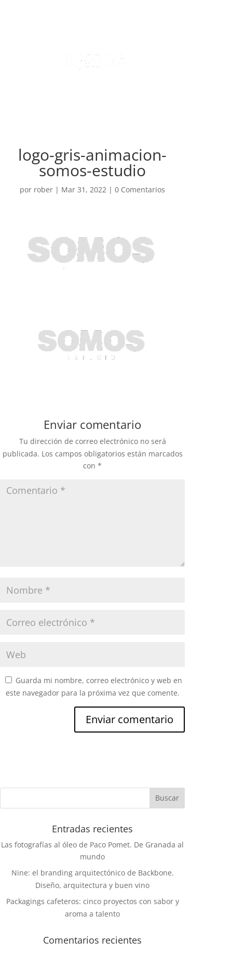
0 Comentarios (140, 190)
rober (43, 190)
